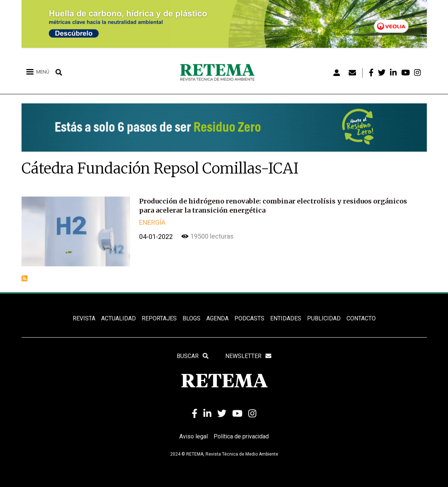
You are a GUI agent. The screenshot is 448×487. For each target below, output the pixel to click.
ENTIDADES (286, 318)
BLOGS (192, 318)
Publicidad (324, 318)
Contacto (361, 318)
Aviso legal (194, 436)
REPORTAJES (159, 318)
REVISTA (84, 318)
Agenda (217, 318)
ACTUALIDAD (118, 318)
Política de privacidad (241, 436)
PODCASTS (249, 318)
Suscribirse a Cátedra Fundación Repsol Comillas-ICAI (24, 278)
